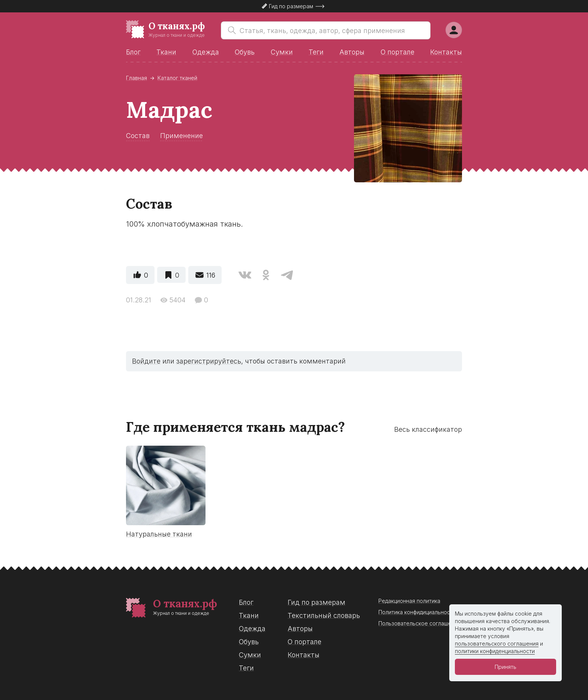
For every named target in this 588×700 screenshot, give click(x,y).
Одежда (206, 52)
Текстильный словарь (324, 615)
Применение (181, 136)
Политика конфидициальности (417, 612)
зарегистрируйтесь (209, 361)
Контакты (446, 52)
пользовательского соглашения (497, 644)
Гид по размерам (316, 602)
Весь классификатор (428, 429)
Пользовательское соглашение (420, 623)
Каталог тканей (177, 78)
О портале (397, 52)
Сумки (282, 52)
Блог (133, 52)
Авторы (352, 52)
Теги (316, 52)
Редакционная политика (409, 601)
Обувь (245, 52)
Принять (505, 667)
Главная (136, 78)
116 (211, 275)
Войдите (146, 361)
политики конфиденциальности (495, 651)
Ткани (166, 52)
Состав (138, 136)
